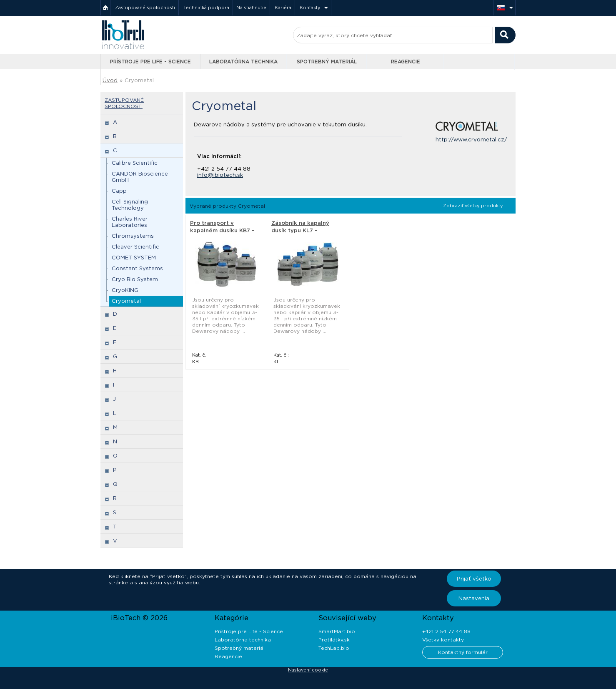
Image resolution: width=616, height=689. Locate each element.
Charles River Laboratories (130, 222)
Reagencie (406, 62)
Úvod (110, 80)
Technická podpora (206, 8)
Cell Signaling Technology (130, 205)
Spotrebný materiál (327, 62)
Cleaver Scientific (135, 247)
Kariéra (283, 8)
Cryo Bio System (135, 279)
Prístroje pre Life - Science (150, 62)
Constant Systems (137, 268)
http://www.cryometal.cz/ (471, 140)
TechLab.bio (334, 648)
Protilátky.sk (334, 640)
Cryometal (139, 80)
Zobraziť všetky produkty (473, 206)
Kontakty (310, 8)
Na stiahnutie (251, 8)
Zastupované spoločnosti (145, 8)
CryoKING (125, 290)
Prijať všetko (474, 579)
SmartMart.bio (337, 631)
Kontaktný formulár (463, 652)
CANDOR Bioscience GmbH (140, 177)
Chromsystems (133, 236)
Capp (119, 191)
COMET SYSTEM (134, 258)
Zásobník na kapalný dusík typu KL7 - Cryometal (300, 230)
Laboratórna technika (243, 62)
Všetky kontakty (443, 640)
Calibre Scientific (135, 163)
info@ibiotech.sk (220, 175)
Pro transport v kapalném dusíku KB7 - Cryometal (222, 230)
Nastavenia (474, 598)
